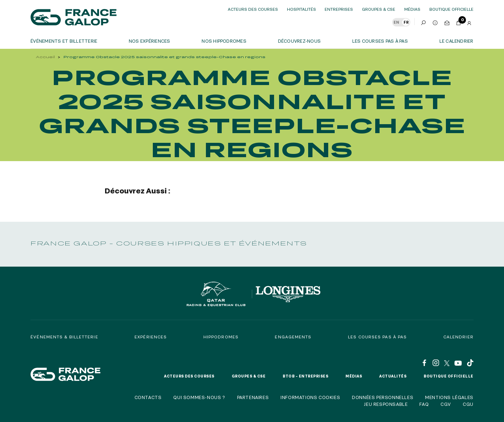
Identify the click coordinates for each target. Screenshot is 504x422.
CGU (468, 404)
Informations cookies (310, 397)
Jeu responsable (386, 404)
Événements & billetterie (64, 337)
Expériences (151, 337)
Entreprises (339, 9)
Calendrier (458, 337)
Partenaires (253, 397)
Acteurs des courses (253, 9)
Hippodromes (221, 337)
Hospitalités (302, 9)
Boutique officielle (449, 376)
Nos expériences (150, 41)
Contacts (148, 397)
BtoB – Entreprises (305, 376)
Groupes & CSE (379, 9)
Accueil (45, 57)
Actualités (393, 376)
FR (406, 22)
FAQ (424, 404)
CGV (446, 404)
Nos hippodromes (224, 41)
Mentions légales (449, 397)
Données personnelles (383, 397)
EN (396, 22)
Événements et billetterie (64, 41)
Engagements (293, 337)
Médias (412, 9)
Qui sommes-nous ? (199, 397)
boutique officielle (451, 9)
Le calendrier (456, 41)
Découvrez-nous (299, 41)
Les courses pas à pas (380, 41)
